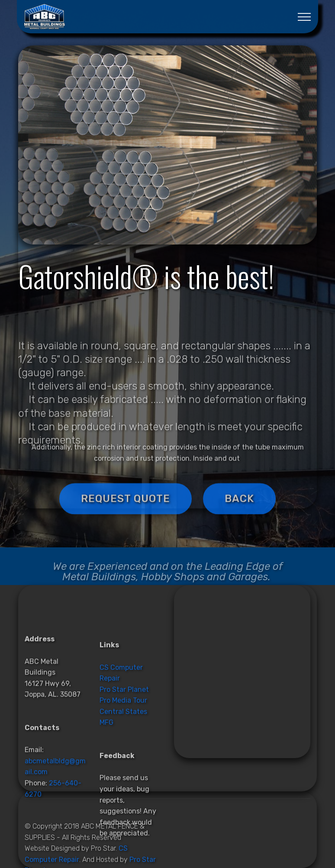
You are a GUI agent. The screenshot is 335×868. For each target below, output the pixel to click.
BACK (239, 510)
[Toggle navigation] (304, 17)
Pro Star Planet (124, 760)
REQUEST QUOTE (126, 510)
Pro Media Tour (123, 771)
